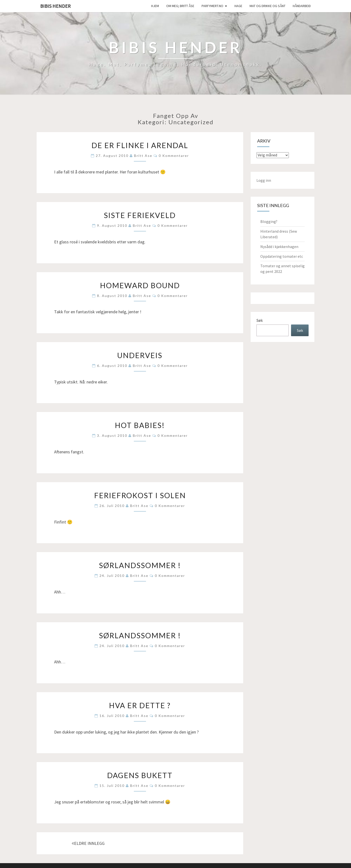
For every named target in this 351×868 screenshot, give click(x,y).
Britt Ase (143, 156)
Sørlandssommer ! (140, 565)
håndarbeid (302, 6)
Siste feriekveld (140, 215)
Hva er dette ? (140, 705)
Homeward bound (140, 285)
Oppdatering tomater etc (282, 256)
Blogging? (269, 221)
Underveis (140, 355)
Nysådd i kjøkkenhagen (279, 247)
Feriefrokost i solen (140, 495)
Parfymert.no (212, 6)
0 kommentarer (174, 156)
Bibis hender (55, 6)
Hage (238, 6)
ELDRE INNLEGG (88, 843)
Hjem (155, 6)
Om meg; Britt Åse (180, 6)
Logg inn (264, 180)
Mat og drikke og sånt (268, 6)
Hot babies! (140, 425)
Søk (259, 320)
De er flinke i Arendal (140, 145)
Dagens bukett (140, 775)
